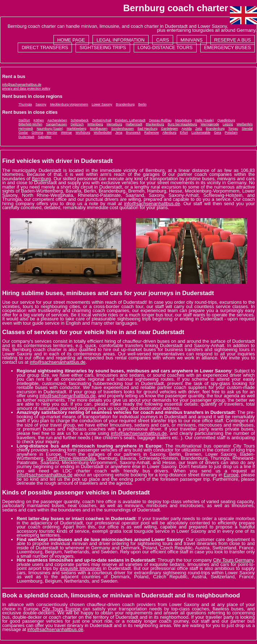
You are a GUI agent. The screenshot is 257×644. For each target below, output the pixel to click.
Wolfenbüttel (103, 133)
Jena (119, 133)
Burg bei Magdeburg (182, 124)
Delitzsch (77, 124)
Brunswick (133, 133)
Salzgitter (45, 137)
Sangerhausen (56, 124)
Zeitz (199, 129)
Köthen (39, 120)
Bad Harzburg (147, 129)
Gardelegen (169, 129)
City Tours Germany (233, 560)
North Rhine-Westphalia (71, 458)
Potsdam (231, 133)
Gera (218, 133)
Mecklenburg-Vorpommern (69, 104)
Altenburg (169, 133)
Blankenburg (155, 124)
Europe (231, 475)
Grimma (37, 133)
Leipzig (228, 124)
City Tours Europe (61, 609)
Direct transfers (45, 47)
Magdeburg (183, 120)
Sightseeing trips (103, 47)
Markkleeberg (76, 129)
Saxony (41, 104)
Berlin (142, 104)
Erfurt (184, 133)
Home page (71, 40)
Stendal (247, 129)
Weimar (66, 133)
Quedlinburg (226, 120)
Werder (52, 133)
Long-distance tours (165, 47)
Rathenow (151, 133)
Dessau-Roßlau (160, 120)
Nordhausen (99, 129)
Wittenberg (95, 124)
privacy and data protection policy (26, 88)
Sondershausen (123, 129)
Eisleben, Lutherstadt (130, 120)
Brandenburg (125, 104)
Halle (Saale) (205, 120)
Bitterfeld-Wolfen (30, 124)
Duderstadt (26, 137)
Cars (163, 40)
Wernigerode (210, 124)
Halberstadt (134, 124)
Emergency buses (228, 47)
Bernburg (41, 179)
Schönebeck (79, 120)
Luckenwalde (201, 133)
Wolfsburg (83, 133)
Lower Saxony (102, 104)
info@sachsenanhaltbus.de (22, 85)
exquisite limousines (80, 568)
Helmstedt (26, 129)
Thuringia (25, 104)
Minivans (192, 40)
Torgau (233, 129)
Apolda (187, 129)
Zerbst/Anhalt (102, 120)
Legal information (121, 40)
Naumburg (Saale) (50, 129)
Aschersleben (57, 120)
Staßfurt (24, 120)
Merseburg (114, 124)
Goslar (23, 133)
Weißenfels (245, 124)
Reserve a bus (233, 40)
